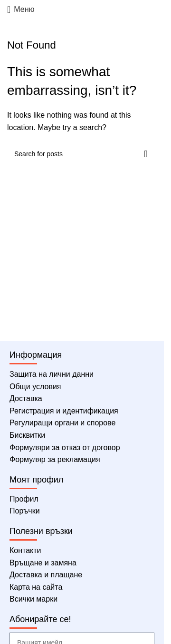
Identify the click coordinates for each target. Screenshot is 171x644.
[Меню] (21, 10)
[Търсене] (82, 154)
